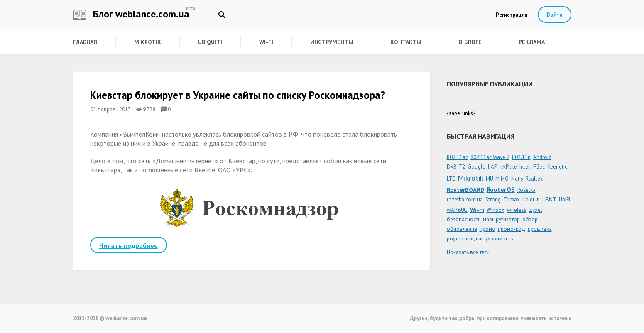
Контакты (406, 42)
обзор (530, 219)
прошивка (540, 229)
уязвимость (499, 239)
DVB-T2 (456, 167)
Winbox (496, 210)
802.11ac (457, 157)
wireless (517, 210)
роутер (455, 239)
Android (542, 157)
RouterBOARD (465, 190)
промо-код (512, 229)
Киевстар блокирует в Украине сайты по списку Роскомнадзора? (238, 95)
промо (487, 229)
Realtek (534, 179)
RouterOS (501, 189)
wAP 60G (457, 210)
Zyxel (536, 210)
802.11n (521, 157)
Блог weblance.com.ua (131, 14)
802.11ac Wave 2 (490, 157)
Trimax (512, 200)
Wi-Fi (266, 42)
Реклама (532, 42)
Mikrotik (148, 42)
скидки (474, 239)
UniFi (564, 200)
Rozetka (526, 190)
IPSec (539, 167)
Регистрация (512, 15)
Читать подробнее (129, 245)
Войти (555, 15)
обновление (462, 229)
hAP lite (508, 167)
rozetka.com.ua (465, 200)
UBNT (549, 200)
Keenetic (557, 167)
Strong (493, 200)
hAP (492, 167)
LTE (451, 179)
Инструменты (332, 42)
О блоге (470, 42)
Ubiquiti (210, 42)
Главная (85, 42)
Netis (517, 179)
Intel (525, 167)
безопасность (464, 219)
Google (476, 167)
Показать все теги (468, 252)
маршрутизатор (501, 219)
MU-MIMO (497, 179)
